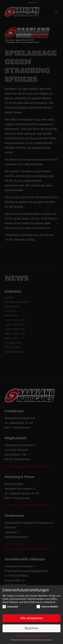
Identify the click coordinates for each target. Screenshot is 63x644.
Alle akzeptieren (32, 618)
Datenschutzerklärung (33, 640)
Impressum (48, 640)
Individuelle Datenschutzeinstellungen (32, 636)
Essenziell (10, 607)
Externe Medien (47, 607)
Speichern (32, 628)
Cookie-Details (16, 640)
